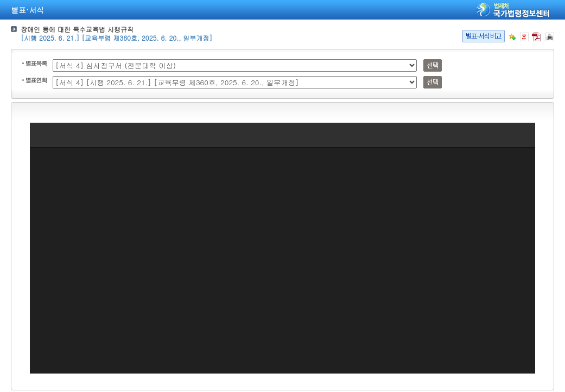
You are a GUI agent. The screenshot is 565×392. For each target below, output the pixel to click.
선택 (432, 65)
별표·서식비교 (484, 36)
